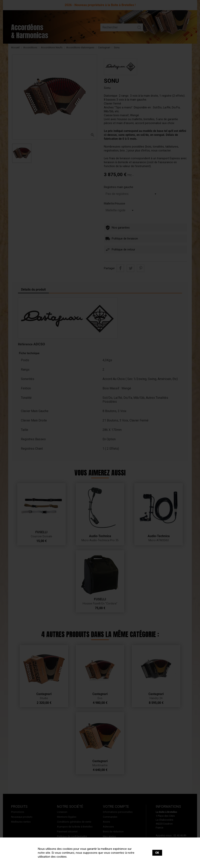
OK (157, 853)
